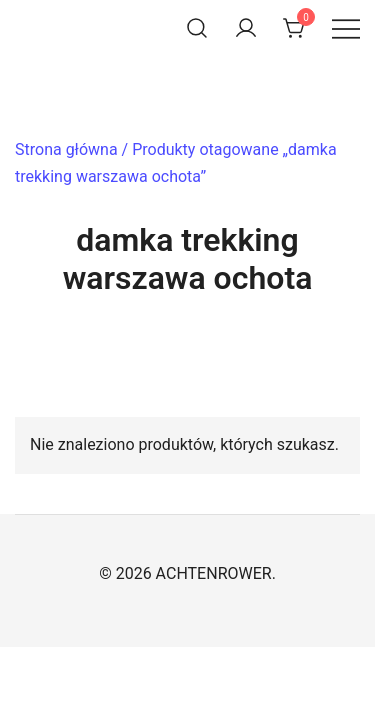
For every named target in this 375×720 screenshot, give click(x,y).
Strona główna (66, 149)
